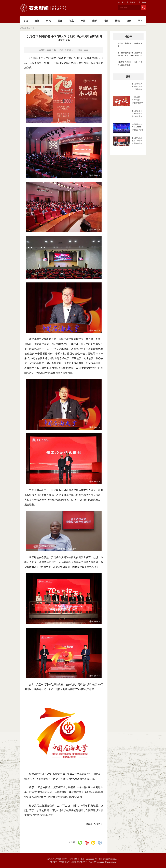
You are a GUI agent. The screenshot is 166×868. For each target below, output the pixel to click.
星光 (60, 21)
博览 (106, 21)
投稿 (144, 2)
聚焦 (117, 21)
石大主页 (122, 2)
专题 (83, 21)
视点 (72, 21)
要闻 (37, 21)
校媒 (129, 21)
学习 (140, 21)
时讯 (49, 21)
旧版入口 (134, 2)
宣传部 (77, 859)
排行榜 (128, 37)
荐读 (128, 77)
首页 (26, 21)
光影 (94, 21)
